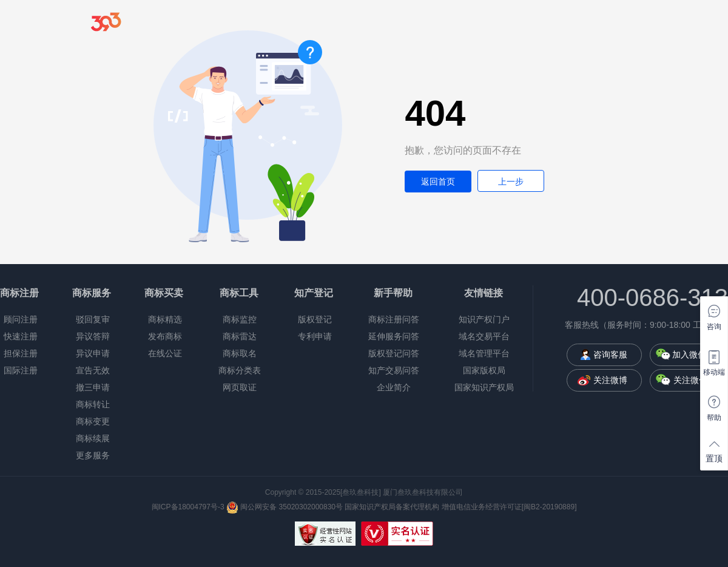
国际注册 (21, 370)
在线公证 (165, 353)
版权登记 (315, 319)
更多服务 (93, 455)
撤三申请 (93, 387)
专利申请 (315, 336)
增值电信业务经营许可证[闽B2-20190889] (509, 507)
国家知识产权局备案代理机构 (392, 507)
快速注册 (21, 336)
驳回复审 (93, 319)
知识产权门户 (484, 319)
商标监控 (240, 319)
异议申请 (93, 353)
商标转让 (93, 404)
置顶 (714, 458)
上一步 (511, 182)
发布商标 (165, 336)
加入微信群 (693, 355)
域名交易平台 (484, 336)
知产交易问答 (394, 370)
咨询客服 (610, 355)
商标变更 (93, 421)
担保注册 (21, 353)
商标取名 (240, 353)
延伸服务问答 (394, 336)
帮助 (714, 418)
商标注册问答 (394, 319)
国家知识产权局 (484, 387)
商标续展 (93, 438)
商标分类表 (240, 370)
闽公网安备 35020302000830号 (285, 507)
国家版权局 (484, 370)
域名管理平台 (484, 353)
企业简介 (394, 387)
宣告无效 (93, 370)
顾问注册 (21, 319)
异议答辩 (93, 336)
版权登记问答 (394, 353)
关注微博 (610, 380)
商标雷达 (240, 336)
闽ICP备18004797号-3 (188, 507)
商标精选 (165, 319)
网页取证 (240, 387)
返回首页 (438, 182)
